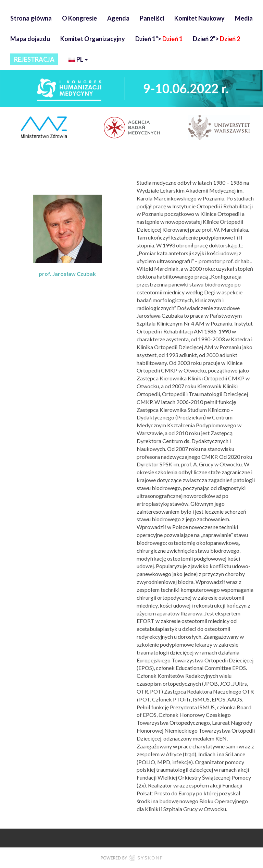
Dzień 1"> (159, 39)
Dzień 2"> (216, 39)
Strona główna (31, 18)
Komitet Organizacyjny (93, 39)
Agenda (118, 18)
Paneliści (152, 18)
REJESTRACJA (34, 59)
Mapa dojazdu (30, 39)
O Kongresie (79, 18)
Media (244, 18)
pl (78, 60)
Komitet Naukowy (199, 18)
